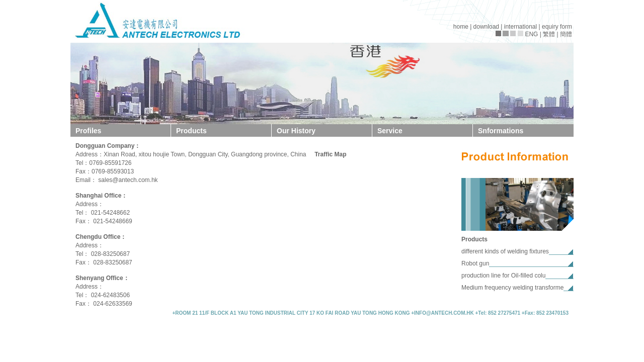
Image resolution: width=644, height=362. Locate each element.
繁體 (549, 34)
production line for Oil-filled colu (503, 276)
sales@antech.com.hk (128, 180)
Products (191, 131)
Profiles (88, 131)
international (520, 27)
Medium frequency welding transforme (512, 288)
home (461, 27)
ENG (531, 34)
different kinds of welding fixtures (505, 251)
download (486, 27)
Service (390, 131)
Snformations (501, 131)
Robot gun (475, 263)
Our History (296, 131)
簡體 (566, 34)
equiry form (557, 27)
